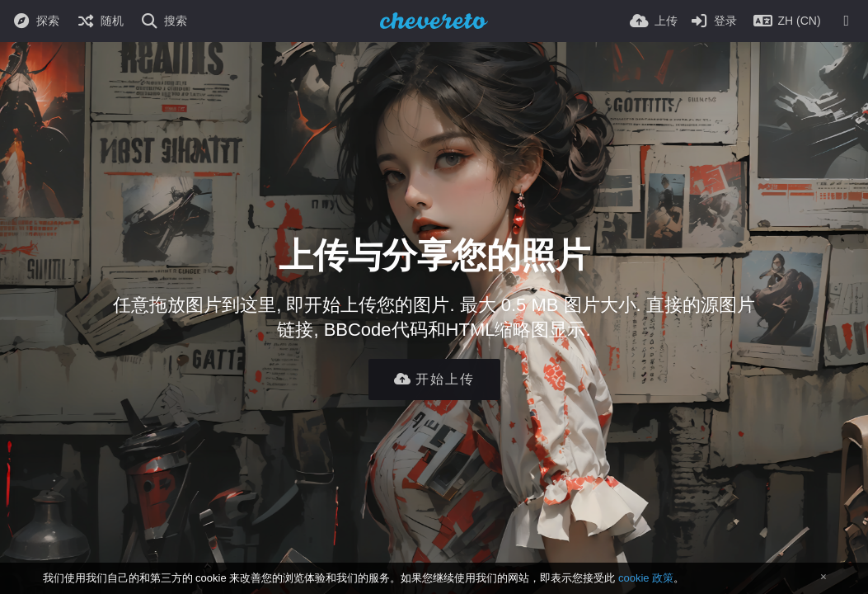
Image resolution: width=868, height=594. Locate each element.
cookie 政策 (646, 578)
